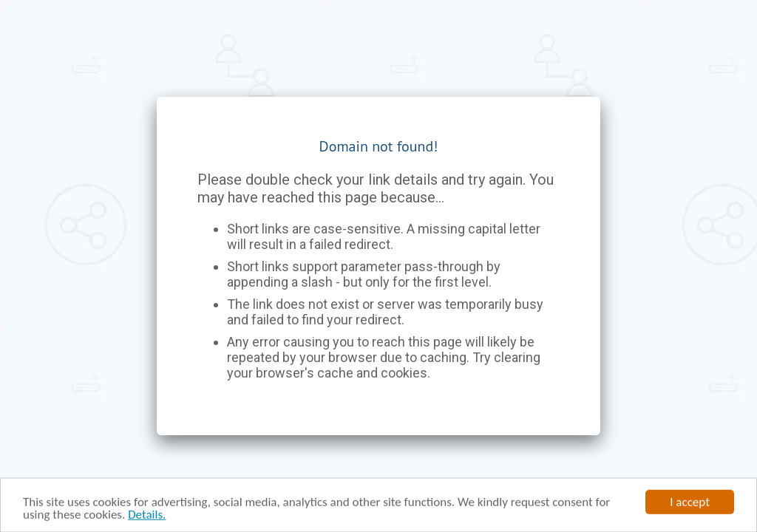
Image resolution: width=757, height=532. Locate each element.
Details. (147, 515)
